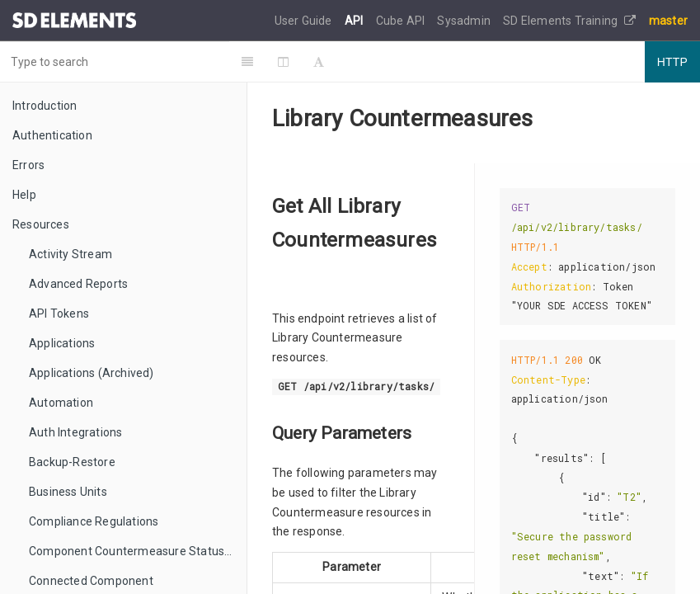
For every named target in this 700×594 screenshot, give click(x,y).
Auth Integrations (75, 432)
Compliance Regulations (94, 521)
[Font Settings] (337, 62)
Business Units (68, 492)
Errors (28, 165)
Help (24, 195)
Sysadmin (465, 21)
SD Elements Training (569, 21)
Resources (41, 224)
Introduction (45, 106)
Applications (62, 343)
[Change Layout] (301, 62)
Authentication (52, 135)
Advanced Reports (78, 284)
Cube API (402, 21)
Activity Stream (70, 254)
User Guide (305, 21)
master (668, 21)
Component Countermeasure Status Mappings (138, 551)
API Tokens (59, 313)
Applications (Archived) (92, 373)
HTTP (672, 62)
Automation (61, 403)
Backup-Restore (72, 462)
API (355, 21)
